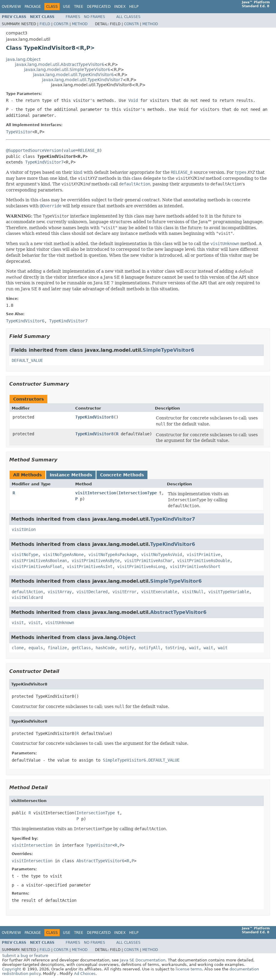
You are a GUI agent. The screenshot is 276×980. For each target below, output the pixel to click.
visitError (124, 592)
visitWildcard (27, 597)
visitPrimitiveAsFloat (37, 567)
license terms (189, 969)
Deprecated (99, 7)
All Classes (128, 17)
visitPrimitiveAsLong (141, 567)
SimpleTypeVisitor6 (168, 350)
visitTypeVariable (229, 592)
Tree (79, 7)
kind (78, 172)
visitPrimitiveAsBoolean (39, 561)
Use (67, 7)
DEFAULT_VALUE (27, 360)
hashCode (105, 648)
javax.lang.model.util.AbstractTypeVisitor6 (60, 64)
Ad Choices (85, 974)
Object (127, 637)
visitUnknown (60, 623)
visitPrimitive (203, 555)
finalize (57, 648)
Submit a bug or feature (25, 956)
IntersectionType (138, 493)
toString (175, 648)
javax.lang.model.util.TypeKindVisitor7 (82, 80)
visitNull (193, 592)
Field (45, 24)
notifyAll (150, 648)
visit (18, 623)
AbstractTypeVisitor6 (178, 612)
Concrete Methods (122, 475)
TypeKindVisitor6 (173, 544)
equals (36, 648)
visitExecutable (159, 592)
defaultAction (27, 592)
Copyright (12, 969)
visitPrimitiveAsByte (96, 561)
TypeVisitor (19, 132)
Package (33, 7)
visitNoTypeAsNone (63, 555)
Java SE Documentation (143, 960)
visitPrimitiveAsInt (90, 567)
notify (127, 648)
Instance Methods (71, 475)
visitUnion (24, 529)
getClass (81, 648)
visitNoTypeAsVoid (162, 555)
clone (18, 648)
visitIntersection (96, 493)
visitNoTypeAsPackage (112, 555)
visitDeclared (92, 592)
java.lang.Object (23, 59)
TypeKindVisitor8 (94, 417)
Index (120, 7)
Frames (73, 17)
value (70, 150)
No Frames (95, 17)
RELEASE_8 (89, 150)
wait (194, 648)
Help (134, 7)
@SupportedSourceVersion (34, 150)
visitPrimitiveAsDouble (203, 561)
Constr (61, 24)
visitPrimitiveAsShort (195, 567)
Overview (11, 7)
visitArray (60, 592)
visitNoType (25, 555)
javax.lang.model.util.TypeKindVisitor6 (73, 75)
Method (80, 24)
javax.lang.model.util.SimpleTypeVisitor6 (67, 70)
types (241, 172)
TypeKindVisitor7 (44, 162)
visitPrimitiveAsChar (148, 561)
